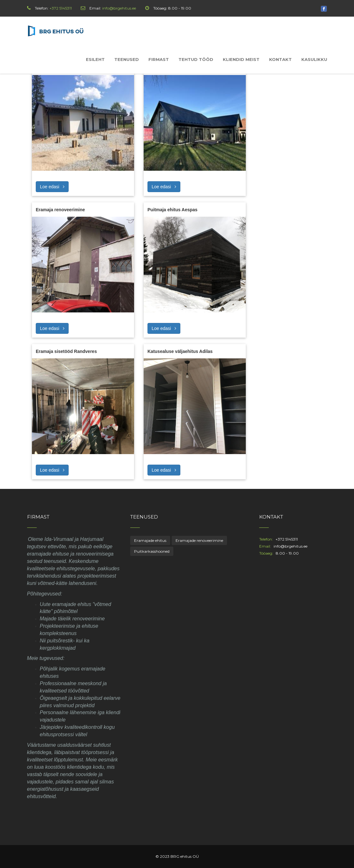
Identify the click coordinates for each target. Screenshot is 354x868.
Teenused (127, 59)
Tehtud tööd (196, 59)
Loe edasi (52, 187)
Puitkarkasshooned (152, 551)
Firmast (159, 59)
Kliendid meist (241, 59)
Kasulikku (314, 59)
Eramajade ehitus (150, 540)
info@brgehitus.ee (119, 8)
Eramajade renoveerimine (199, 540)
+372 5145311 (61, 8)
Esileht (95, 59)
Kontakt (280, 59)
